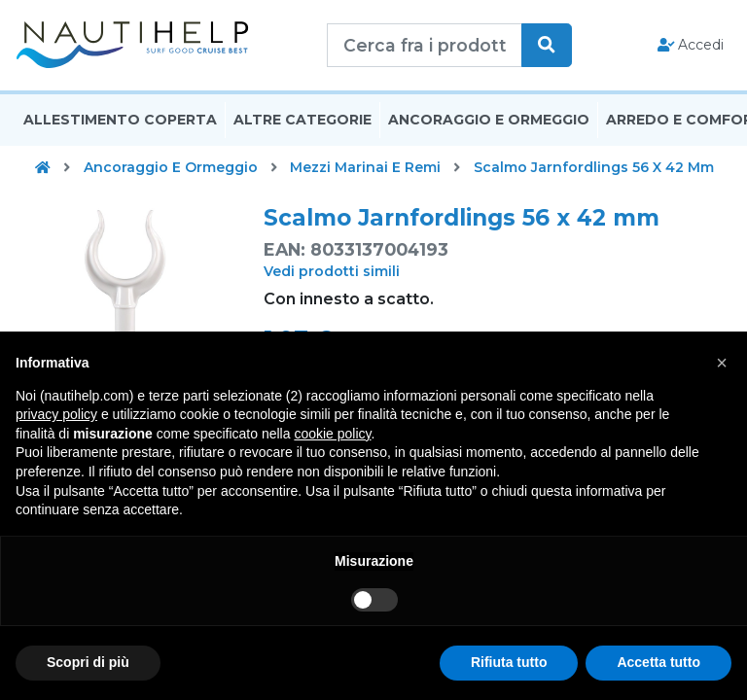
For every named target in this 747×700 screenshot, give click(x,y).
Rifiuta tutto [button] (509, 662)
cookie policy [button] (332, 434)
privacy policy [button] (56, 414)
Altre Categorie (302, 120)
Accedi (691, 45)
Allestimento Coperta (120, 120)
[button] (722, 363)
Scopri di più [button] (88, 662)
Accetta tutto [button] (658, 662)
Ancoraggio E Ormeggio (489, 120)
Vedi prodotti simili (332, 271)
